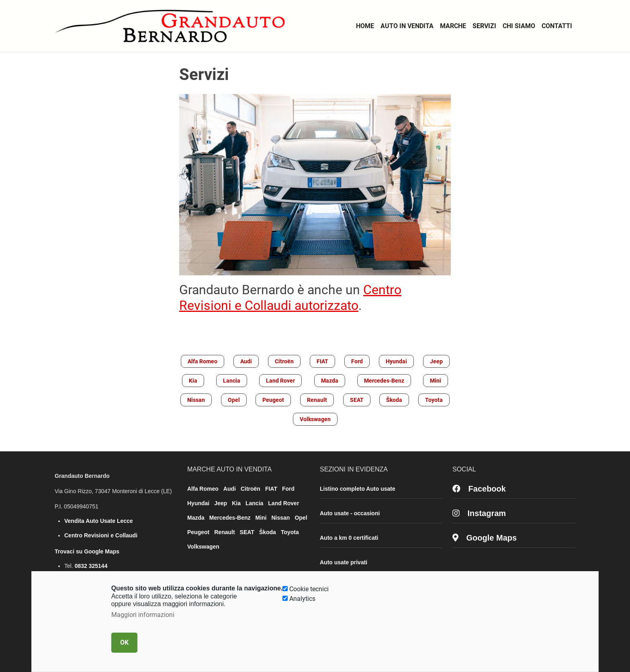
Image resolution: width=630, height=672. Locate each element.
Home (365, 26)
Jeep (436, 361)
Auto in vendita (407, 26)
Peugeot (273, 400)
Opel (234, 400)
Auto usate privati (344, 562)
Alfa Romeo (202, 361)
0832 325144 (91, 566)
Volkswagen (315, 419)
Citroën (284, 361)
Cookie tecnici (309, 589)
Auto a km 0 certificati (349, 538)
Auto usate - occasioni (350, 513)
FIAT (322, 361)
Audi (246, 361)
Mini (436, 381)
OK (124, 642)
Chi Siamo (519, 26)
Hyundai (396, 361)
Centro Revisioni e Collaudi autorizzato (290, 297)
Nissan (196, 400)
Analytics (302, 599)
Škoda (394, 400)
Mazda (330, 381)
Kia (193, 381)
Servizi (484, 26)
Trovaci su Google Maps (87, 551)
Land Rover (280, 381)
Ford (357, 361)
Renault (317, 400)
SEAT (357, 400)
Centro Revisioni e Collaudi (101, 535)
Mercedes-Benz (384, 381)
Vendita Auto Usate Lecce (99, 521)
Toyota (434, 400)
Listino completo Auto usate (358, 489)
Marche (453, 26)
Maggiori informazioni (143, 615)
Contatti (557, 26)
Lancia (232, 381)
